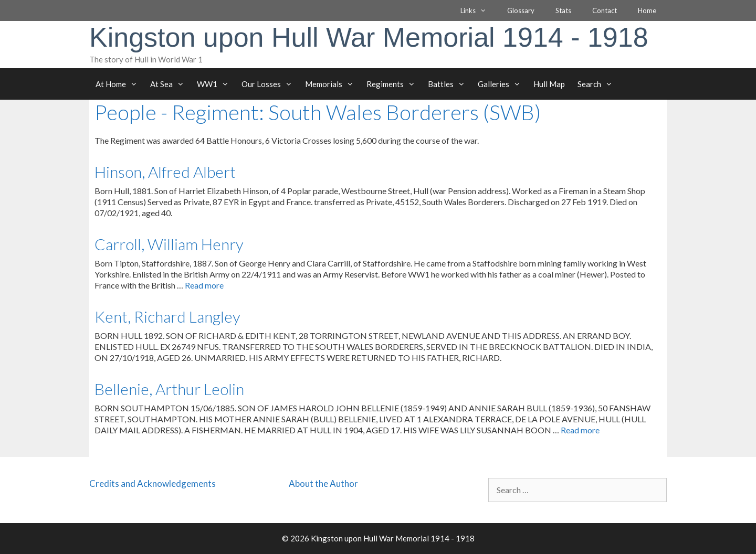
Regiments (394, 84)
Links (479, 10)
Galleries (502, 84)
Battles (450, 84)
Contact (605, 10)
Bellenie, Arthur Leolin (169, 389)
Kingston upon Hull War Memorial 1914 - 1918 (369, 37)
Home (647, 10)
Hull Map (549, 84)
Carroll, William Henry (169, 244)
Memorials (333, 84)
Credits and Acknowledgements (153, 483)
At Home (120, 84)
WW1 (216, 84)
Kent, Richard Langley (167, 316)
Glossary (521, 10)
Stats (563, 10)
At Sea (170, 84)
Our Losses (270, 84)
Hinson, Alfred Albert (165, 172)
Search (598, 84)
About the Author (323, 483)
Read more (204, 285)
